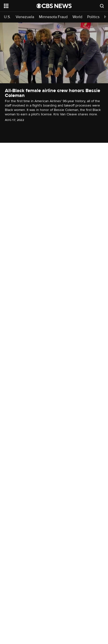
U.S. (7, 17)
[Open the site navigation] (20, 6)
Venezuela (25, 17)
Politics (93, 17)
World (77, 17)
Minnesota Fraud (53, 17)
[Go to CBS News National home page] (54, 6)
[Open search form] (102, 6)
